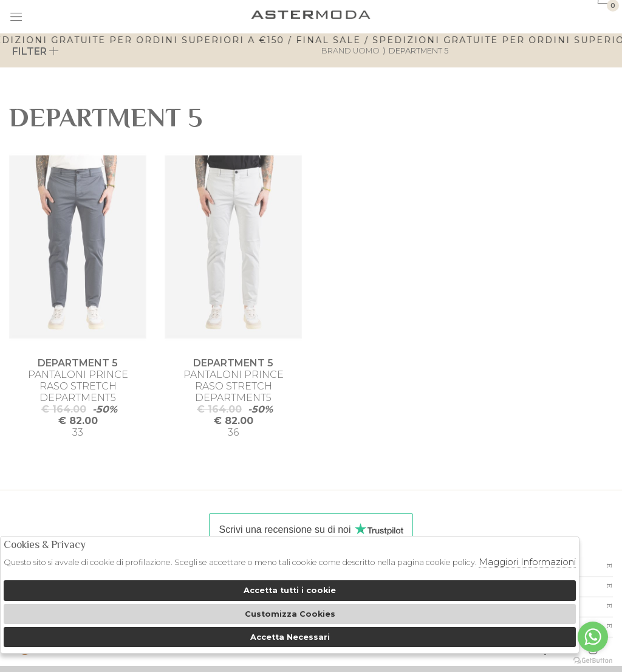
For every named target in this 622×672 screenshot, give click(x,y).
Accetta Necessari (290, 637)
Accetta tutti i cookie (290, 590)
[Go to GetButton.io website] (593, 660)
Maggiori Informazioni (527, 562)
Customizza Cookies (290, 614)
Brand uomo (350, 51)
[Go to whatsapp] (593, 637)
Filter (36, 51)
